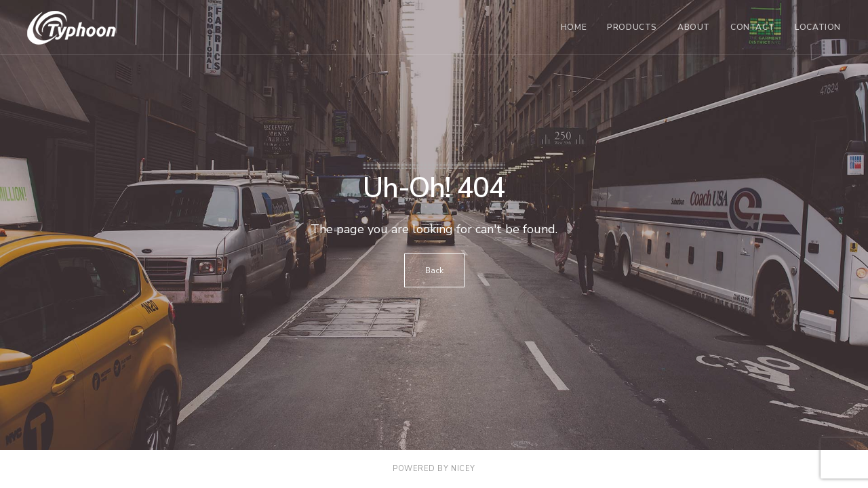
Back (434, 270)
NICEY (463, 469)
